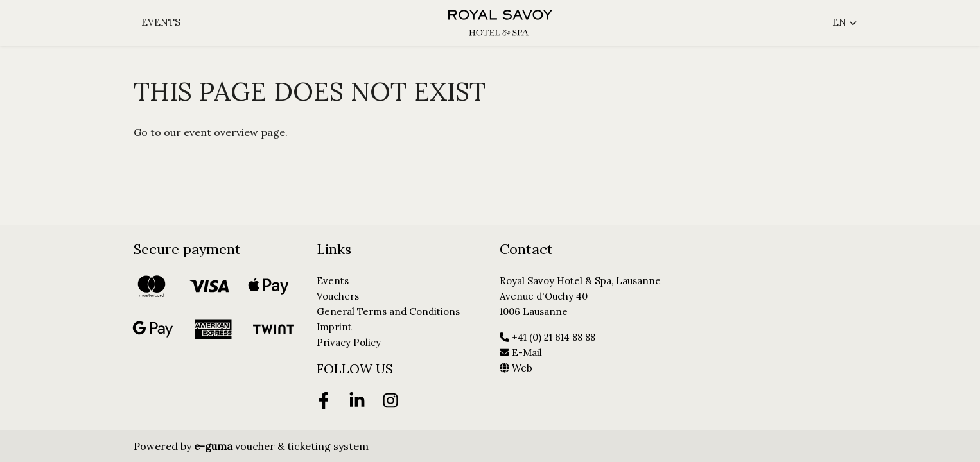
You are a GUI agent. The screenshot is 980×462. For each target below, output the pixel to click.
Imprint (334, 327)
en (839, 22)
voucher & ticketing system (281, 446)
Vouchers (338, 296)
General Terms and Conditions (388, 312)
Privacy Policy (349, 342)
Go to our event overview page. (211, 132)
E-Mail (521, 353)
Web (516, 368)
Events (161, 22)
